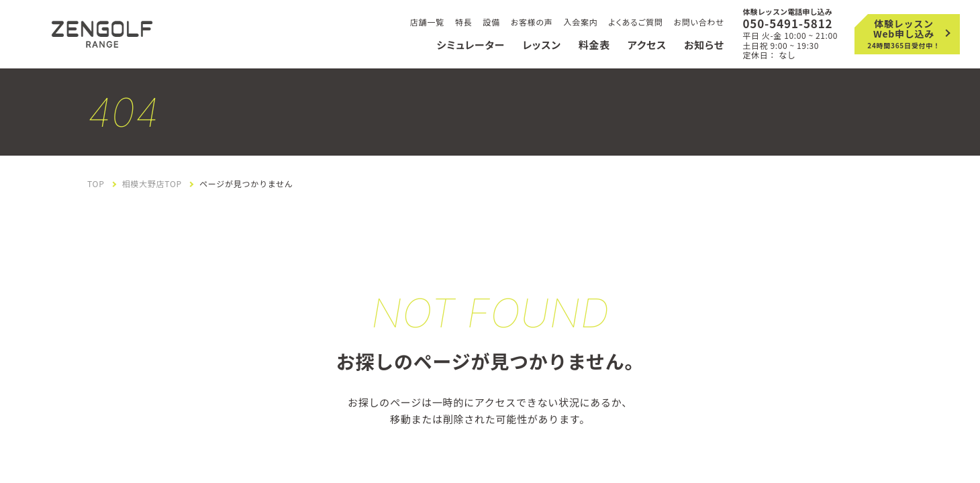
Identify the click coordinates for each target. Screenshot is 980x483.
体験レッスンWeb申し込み (904, 34)
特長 (464, 22)
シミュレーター (471, 45)
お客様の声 (532, 22)
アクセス (647, 45)
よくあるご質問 (636, 22)
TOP (96, 184)
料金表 (594, 45)
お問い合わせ (698, 22)
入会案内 (581, 22)
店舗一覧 (427, 22)
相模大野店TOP (152, 184)
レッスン (541, 45)
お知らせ (704, 45)
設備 (491, 22)
